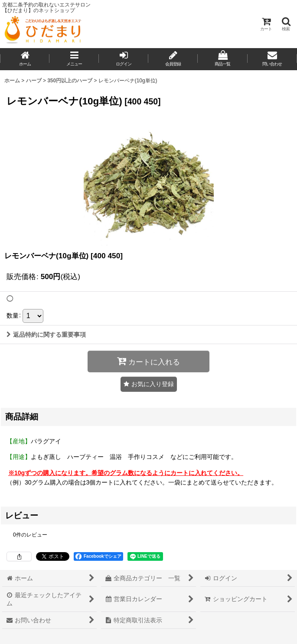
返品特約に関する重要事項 (46, 335)
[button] (286, 24)
